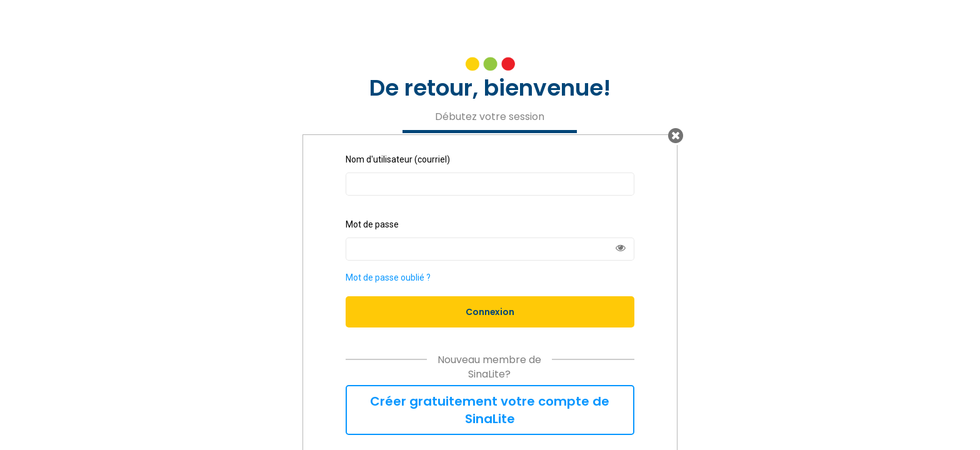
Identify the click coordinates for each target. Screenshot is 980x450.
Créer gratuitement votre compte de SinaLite (490, 410)
